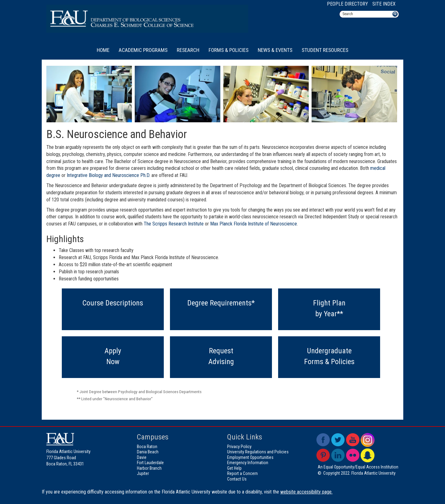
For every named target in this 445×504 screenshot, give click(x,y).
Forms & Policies (229, 50)
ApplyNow (113, 356)
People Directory (348, 4)
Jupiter (143, 473)
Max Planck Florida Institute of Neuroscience (254, 224)
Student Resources (325, 50)
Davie (142, 457)
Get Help (234, 468)
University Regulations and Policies (258, 452)
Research (188, 50)
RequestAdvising (221, 356)
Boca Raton (147, 447)
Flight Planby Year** (329, 308)
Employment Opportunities (250, 457)
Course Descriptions (113, 303)
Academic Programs (143, 50)
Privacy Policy (239, 447)
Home (103, 50)
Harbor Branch (149, 468)
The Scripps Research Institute (174, 224)
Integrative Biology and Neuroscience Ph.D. (108, 175)
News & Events (275, 50)
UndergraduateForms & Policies (329, 356)
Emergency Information (248, 463)
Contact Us (237, 479)
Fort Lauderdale (150, 463)
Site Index (384, 4)
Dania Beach (148, 452)
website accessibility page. (306, 492)
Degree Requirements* (221, 303)
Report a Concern (242, 473)
